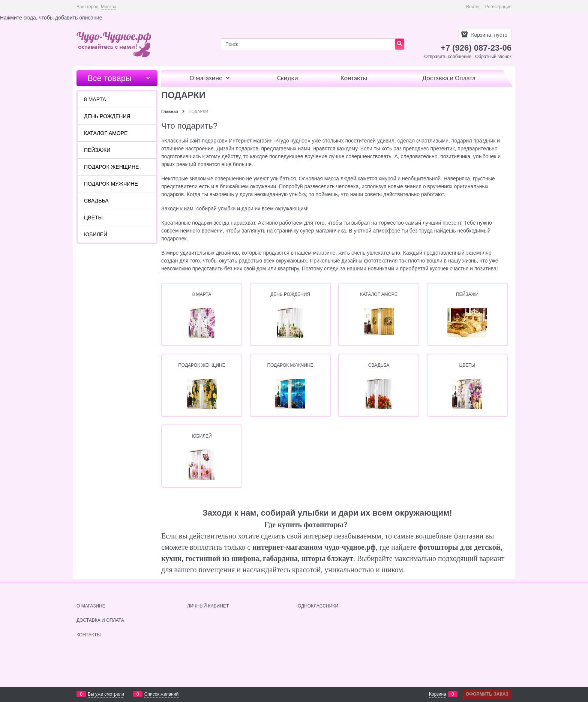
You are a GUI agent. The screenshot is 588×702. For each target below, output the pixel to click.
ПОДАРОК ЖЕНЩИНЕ (202, 365)
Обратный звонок (493, 57)
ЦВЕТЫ (467, 365)
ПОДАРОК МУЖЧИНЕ (290, 365)
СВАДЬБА (379, 365)
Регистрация (498, 7)
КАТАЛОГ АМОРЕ (379, 294)
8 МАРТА (202, 294)
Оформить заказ (487, 694)
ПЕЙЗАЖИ (467, 294)
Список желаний (161, 694)
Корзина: (489, 35)
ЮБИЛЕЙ (202, 436)
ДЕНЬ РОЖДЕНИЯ (290, 294)
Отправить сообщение (448, 57)
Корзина (438, 694)
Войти (472, 7)
